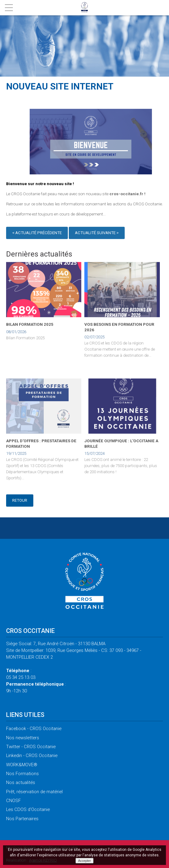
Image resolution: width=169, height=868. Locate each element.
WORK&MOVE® (22, 765)
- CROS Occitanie (34, 729)
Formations (22, 774)
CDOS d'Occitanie (28, 809)
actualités (21, 782)
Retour (20, 500)
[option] (91, 142)
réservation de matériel (34, 792)
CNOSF (13, 801)
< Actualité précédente (37, 234)
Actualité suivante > (97, 234)
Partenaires (22, 819)
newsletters (23, 738)
